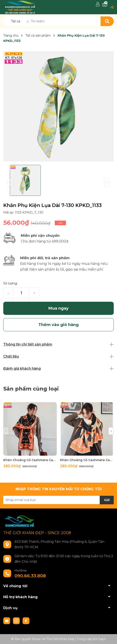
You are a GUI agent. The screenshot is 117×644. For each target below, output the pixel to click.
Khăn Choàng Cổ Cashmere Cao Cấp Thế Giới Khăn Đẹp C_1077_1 (30, 460)
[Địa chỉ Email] (58, 500)
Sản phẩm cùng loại (31, 389)
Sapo (102, 639)
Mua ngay (58, 308)
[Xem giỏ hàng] (105, 4)
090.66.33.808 (30, 576)
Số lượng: (10, 283)
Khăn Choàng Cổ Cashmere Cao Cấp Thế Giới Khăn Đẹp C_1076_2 (87, 460)
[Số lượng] (21, 293)
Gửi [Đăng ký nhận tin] (107, 500)
